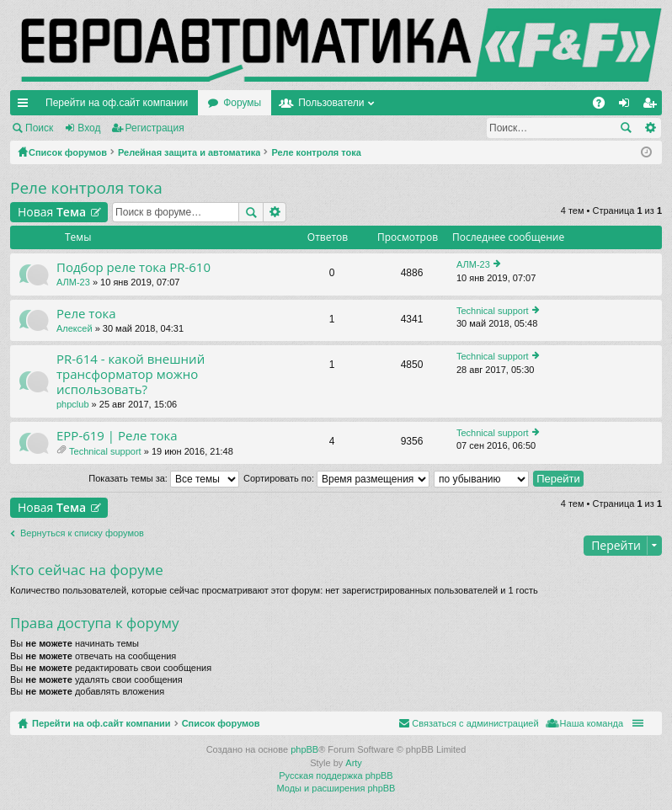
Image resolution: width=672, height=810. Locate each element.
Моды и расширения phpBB (336, 788)
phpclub (73, 404)
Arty (354, 763)
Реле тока (86, 314)
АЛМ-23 (73, 282)
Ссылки (26, 106)
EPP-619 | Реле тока (117, 436)
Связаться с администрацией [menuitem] (475, 723)
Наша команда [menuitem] (592, 723)
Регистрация (155, 128)
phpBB (304, 749)
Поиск (39, 128)
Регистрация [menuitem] (653, 106)
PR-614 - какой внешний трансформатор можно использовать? (131, 374)
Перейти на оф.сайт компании (117, 103)
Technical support (493, 311)
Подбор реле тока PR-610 (133, 267)
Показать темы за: (164, 478)
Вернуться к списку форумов (82, 533)
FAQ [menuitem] (604, 106)
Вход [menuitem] (628, 106)
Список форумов (221, 723)
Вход (89, 128)
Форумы (242, 103)
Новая (52, 212)
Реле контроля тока (86, 188)
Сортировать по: (336, 478)
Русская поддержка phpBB (336, 775)
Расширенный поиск (650, 128)
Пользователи (331, 103)
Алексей (75, 328)
